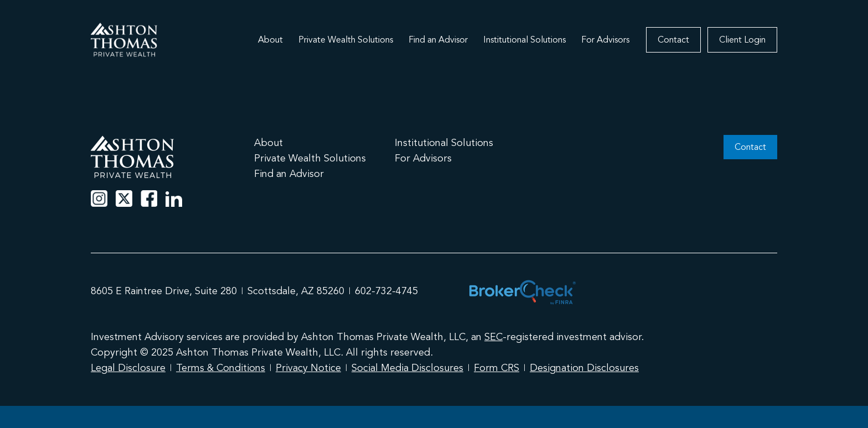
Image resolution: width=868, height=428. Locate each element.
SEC (494, 337)
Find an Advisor (438, 40)
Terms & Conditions (221, 368)
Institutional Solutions (525, 40)
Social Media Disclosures (407, 368)
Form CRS (497, 368)
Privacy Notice (308, 368)
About (270, 40)
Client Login (742, 40)
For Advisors (605, 40)
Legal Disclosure (128, 368)
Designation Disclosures (584, 368)
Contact (673, 40)
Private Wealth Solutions (346, 40)
